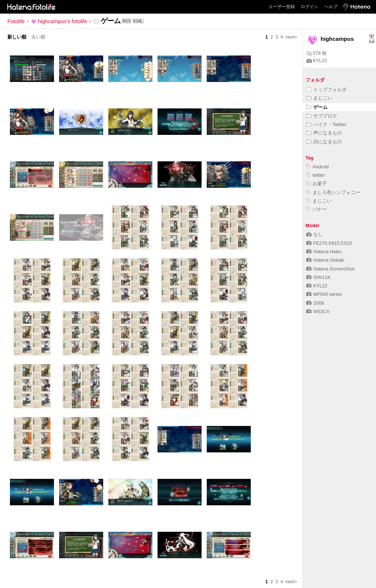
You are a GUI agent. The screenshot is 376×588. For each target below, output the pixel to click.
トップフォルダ (326, 89)
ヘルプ (331, 7)
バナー (317, 209)
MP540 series (324, 294)
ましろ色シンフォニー (333, 192)
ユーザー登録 (282, 7)
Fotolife (16, 21)
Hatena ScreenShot (330, 269)
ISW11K (318, 277)
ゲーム (317, 107)
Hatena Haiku (324, 252)
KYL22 (317, 60)
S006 (315, 303)
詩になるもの (324, 142)
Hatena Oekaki (325, 260)
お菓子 (317, 184)
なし (314, 234)
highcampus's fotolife (59, 21)
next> (291, 37)
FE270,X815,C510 (329, 243)
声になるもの (324, 133)
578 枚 (317, 53)
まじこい (319, 98)
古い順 (38, 37)
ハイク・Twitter (326, 124)
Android (317, 167)
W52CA (318, 311)
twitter (316, 175)
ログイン (310, 7)
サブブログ (322, 116)
